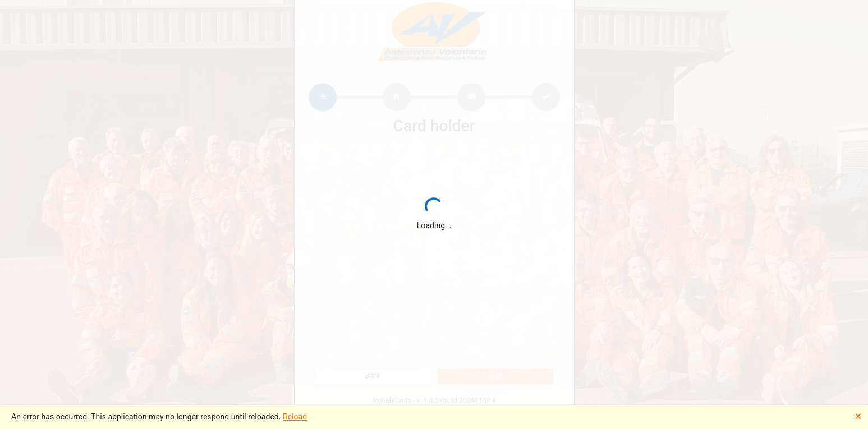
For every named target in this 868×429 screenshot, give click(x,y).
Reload (295, 417)
